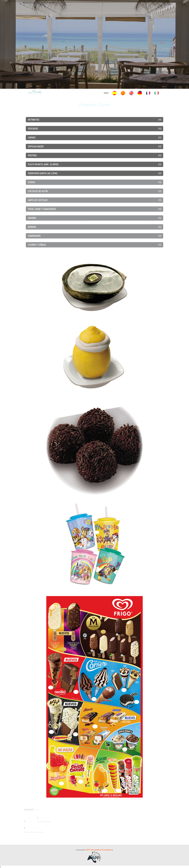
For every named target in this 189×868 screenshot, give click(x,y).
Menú (106, 93)
